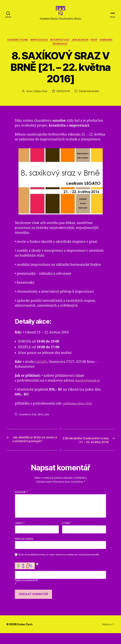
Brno (41, 420)
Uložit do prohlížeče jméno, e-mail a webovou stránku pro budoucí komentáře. (59, 565)
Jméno (20, 534)
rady (105, 45)
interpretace (68, 45)
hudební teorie (23, 45)
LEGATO (42, 368)
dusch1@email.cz (89, 387)
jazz (48, 420)
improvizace (46, 45)
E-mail (67, 534)
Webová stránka (24, 550)
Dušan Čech (40, 97)
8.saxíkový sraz (28, 420)
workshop (69, 50)
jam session (89, 45)
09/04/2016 (63, 97)
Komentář (21, 503)
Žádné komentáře (89, 97)
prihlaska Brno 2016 (79, 409)
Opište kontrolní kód (26, 591)
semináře (51, 50)
